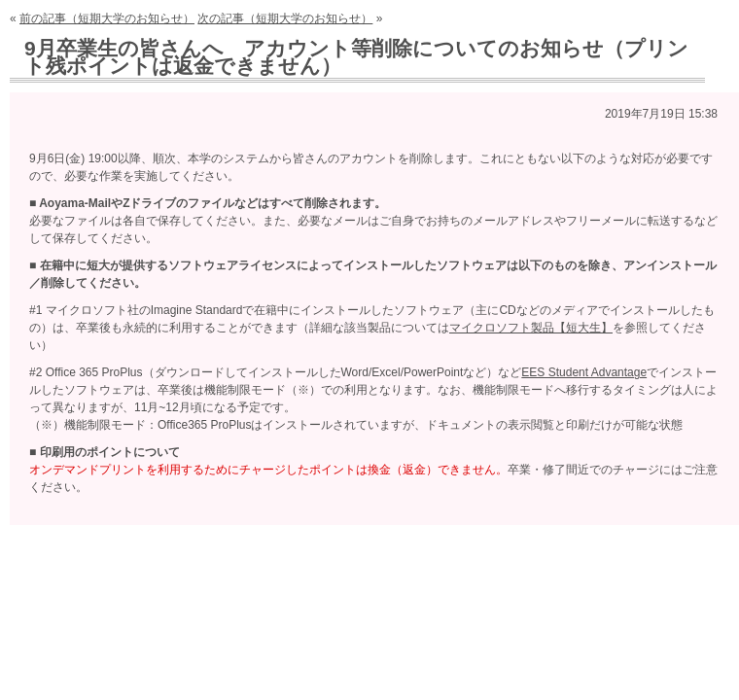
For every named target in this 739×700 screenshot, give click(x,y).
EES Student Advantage (584, 372)
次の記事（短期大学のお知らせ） (285, 18)
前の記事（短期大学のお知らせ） (107, 18)
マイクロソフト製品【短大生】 (531, 328)
